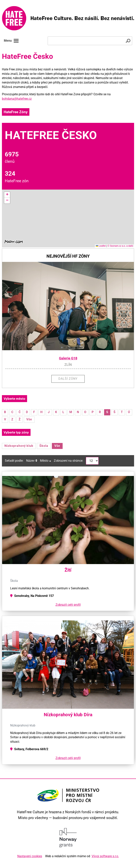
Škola (44, 446)
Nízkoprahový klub (19, 446)
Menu (11, 41)
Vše (29, 419)
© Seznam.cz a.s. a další (120, 246)
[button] (7, 195)
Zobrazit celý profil (68, 605)
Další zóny (68, 379)
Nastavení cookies (30, 856)
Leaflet (101, 246)
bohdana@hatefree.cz (17, 99)
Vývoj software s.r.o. (105, 856)
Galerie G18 (68, 358)
